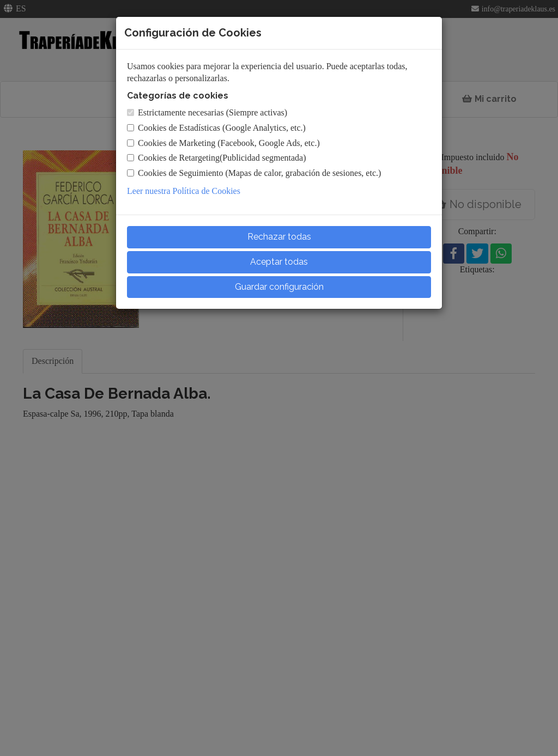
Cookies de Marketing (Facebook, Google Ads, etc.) (223, 143)
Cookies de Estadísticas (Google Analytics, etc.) (216, 128)
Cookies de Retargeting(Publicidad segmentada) (217, 158)
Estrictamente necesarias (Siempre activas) (207, 112)
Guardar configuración (279, 287)
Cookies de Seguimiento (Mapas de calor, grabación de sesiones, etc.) (254, 173)
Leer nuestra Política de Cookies (184, 191)
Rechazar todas (279, 237)
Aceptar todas (279, 262)
